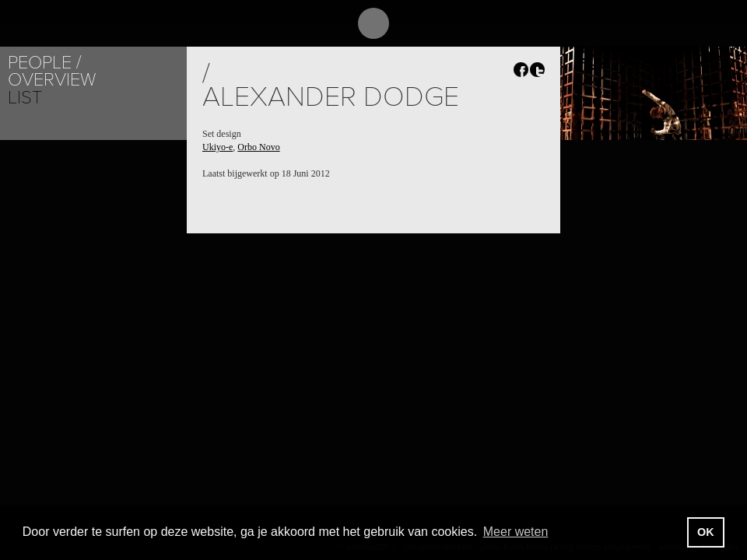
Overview (52, 80)
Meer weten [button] (516, 532)
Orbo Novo (258, 147)
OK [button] (706, 532)
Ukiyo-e (217, 147)
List (25, 98)
